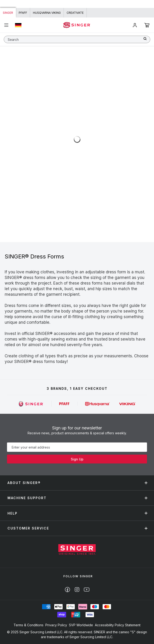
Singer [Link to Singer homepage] (8, 13)
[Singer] (31, 404)
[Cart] (147, 25)
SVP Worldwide (81, 625)
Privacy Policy (56, 625)
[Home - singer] (77, 25)
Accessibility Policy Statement (118, 625)
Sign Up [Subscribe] (77, 459)
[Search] (147, 39)
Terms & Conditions (29, 625)
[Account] (135, 25)
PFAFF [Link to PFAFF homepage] (23, 13)
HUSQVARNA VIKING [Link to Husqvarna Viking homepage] (47, 13)
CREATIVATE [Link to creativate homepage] (75, 13)
